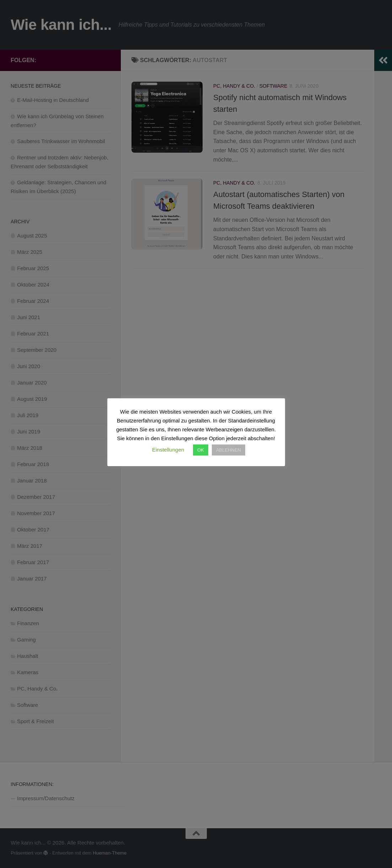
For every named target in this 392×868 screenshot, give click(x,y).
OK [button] (201, 450)
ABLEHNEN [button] (229, 450)
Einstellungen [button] (168, 450)
